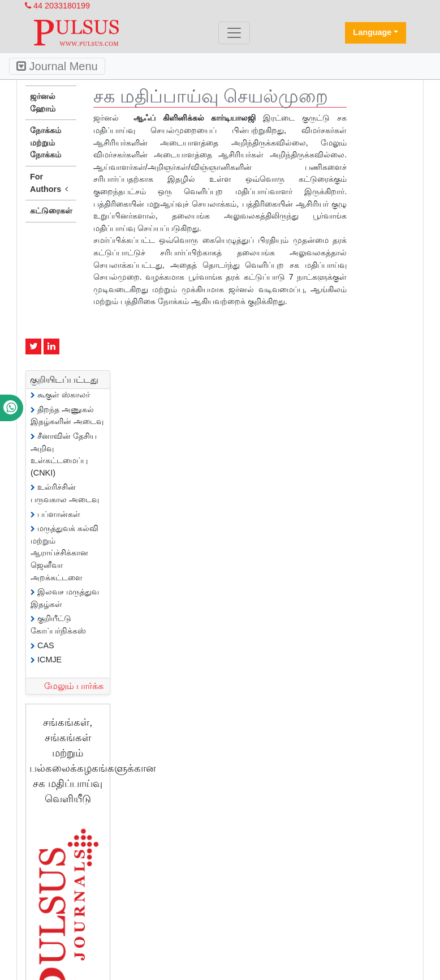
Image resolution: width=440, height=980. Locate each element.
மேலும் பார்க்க (74, 686)
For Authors (51, 183)
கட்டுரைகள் (51, 211)
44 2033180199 (57, 6)
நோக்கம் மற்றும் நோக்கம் (46, 142)
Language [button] (372, 32)
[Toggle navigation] (234, 33)
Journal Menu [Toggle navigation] (57, 66)
